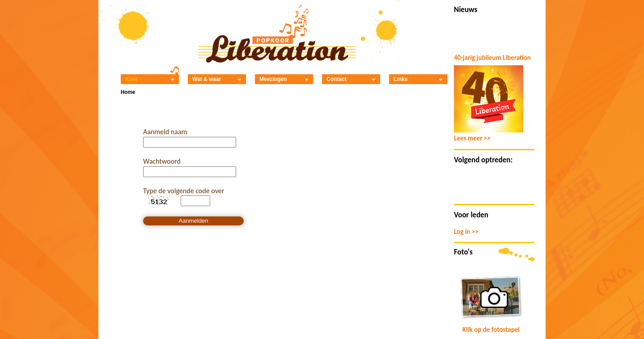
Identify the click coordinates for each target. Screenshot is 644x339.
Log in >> (466, 232)
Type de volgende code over (184, 191)
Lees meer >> (472, 138)
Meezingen (284, 79)
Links (418, 79)
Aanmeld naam (165, 132)
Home (128, 92)
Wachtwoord (162, 161)
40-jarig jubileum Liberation (492, 58)
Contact (351, 79)
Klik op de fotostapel (491, 330)
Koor (150, 79)
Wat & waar (217, 79)
